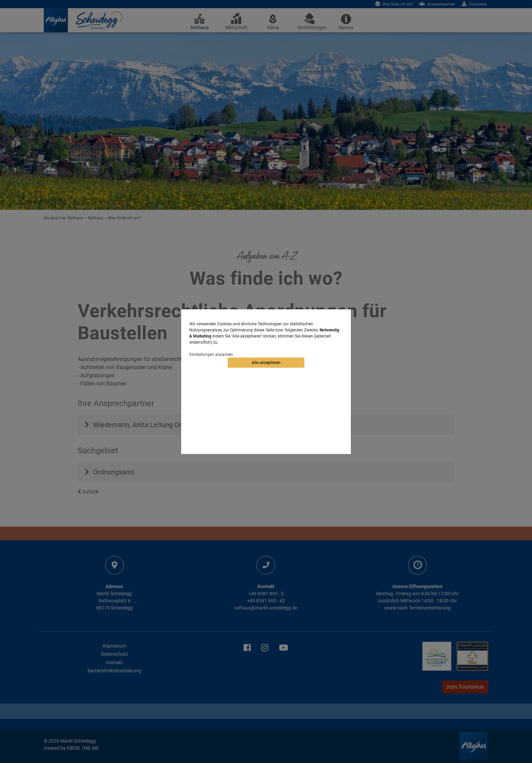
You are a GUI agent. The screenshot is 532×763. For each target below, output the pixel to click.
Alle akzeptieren (266, 363)
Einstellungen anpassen (211, 355)
